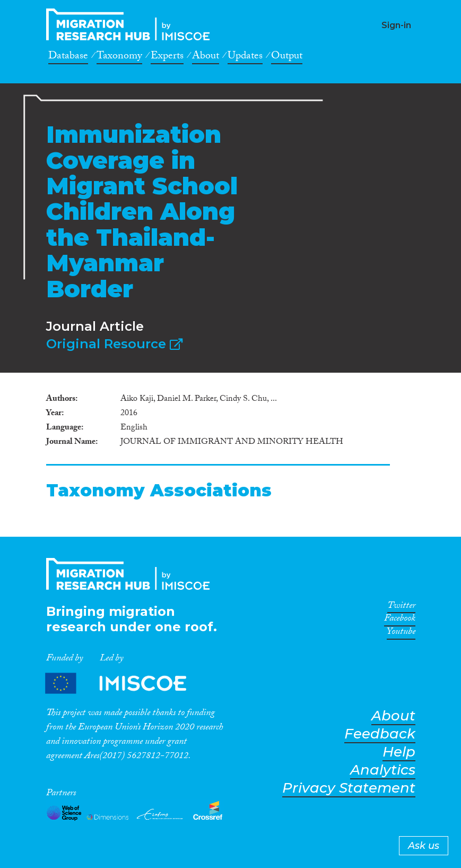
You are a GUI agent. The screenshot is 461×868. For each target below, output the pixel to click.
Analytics (383, 770)
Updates (245, 57)
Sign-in (396, 25)
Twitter (401, 607)
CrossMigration (131, 24)
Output (287, 57)
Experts (167, 57)
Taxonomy (119, 57)
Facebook (400, 620)
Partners (125, 684)
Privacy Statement (349, 788)
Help (399, 752)
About (206, 57)
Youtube (401, 633)
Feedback (380, 734)
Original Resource (114, 344)
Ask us (424, 846)
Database (68, 57)
